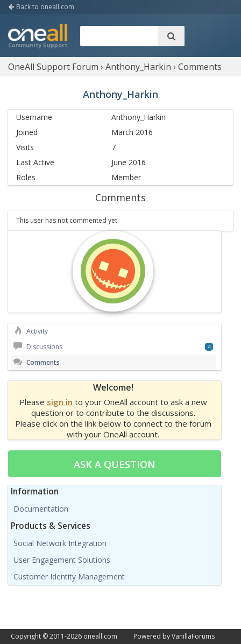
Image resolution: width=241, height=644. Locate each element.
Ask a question (115, 464)
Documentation (41, 509)
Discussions (38, 347)
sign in (60, 402)
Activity (31, 331)
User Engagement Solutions (62, 560)
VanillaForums (193, 636)
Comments (37, 362)
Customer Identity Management (69, 576)
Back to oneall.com (41, 7)
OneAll (38, 37)
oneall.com (100, 636)
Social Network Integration (60, 543)
